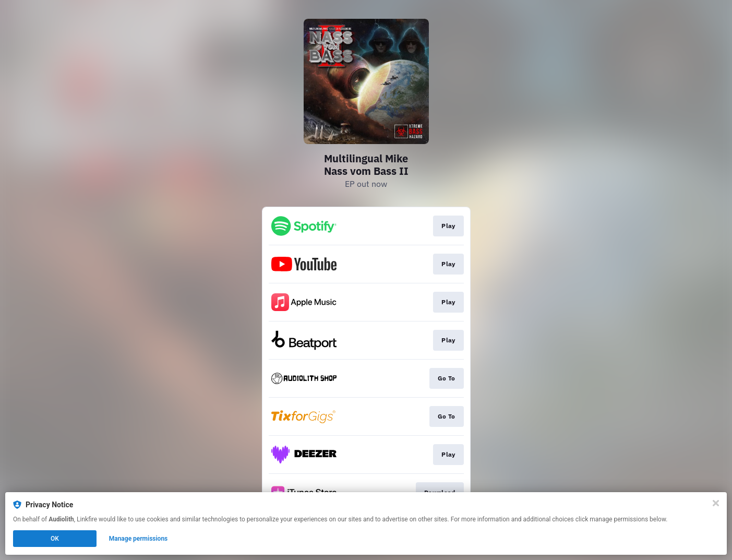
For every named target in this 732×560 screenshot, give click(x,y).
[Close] (716, 503)
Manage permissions (139, 539)
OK (55, 539)
